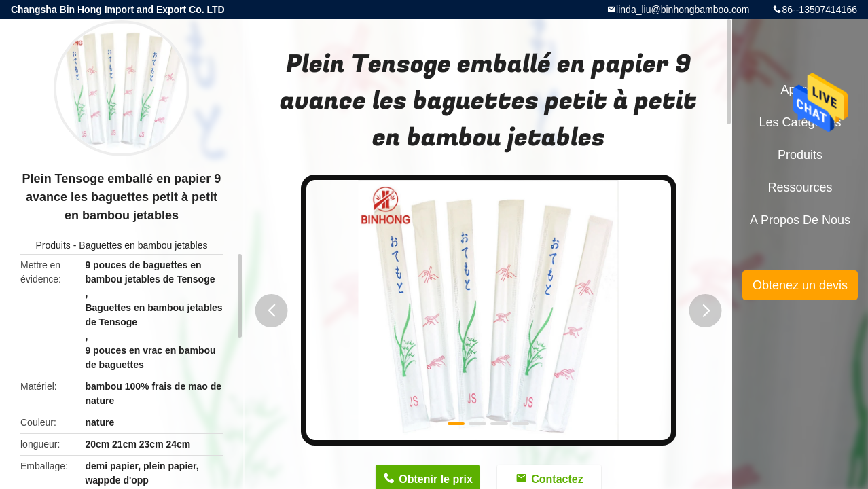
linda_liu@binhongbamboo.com (683, 10)
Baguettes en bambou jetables (143, 245)
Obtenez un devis (800, 285)
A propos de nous (800, 220)
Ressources (800, 187)
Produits (53, 245)
